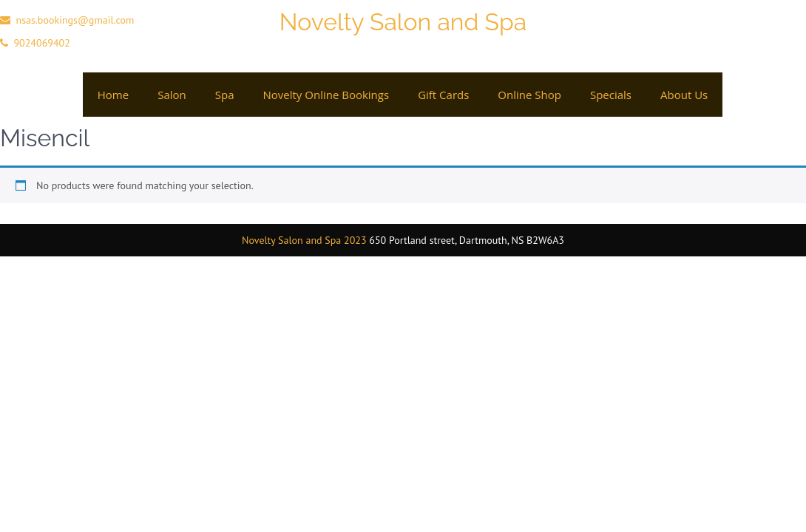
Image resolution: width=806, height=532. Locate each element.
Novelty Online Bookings (326, 95)
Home (113, 95)
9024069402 (41, 43)
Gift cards (443, 95)
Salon (172, 95)
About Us (684, 95)
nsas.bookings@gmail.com (75, 20)
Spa (225, 95)
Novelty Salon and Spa (403, 22)
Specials (611, 95)
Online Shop (529, 95)
